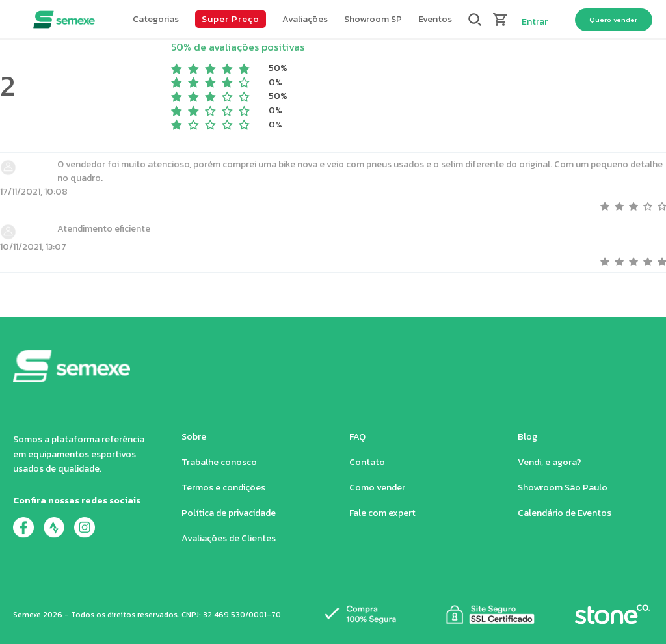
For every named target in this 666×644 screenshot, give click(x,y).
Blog (527, 437)
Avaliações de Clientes (229, 538)
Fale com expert (382, 513)
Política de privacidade (229, 513)
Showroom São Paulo (563, 488)
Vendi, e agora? (550, 462)
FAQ (357, 437)
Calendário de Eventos (565, 513)
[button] (156, 20)
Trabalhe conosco (219, 462)
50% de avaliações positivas (238, 47)
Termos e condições (223, 488)
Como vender (377, 488)
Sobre (194, 437)
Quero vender (613, 20)
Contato (367, 462)
